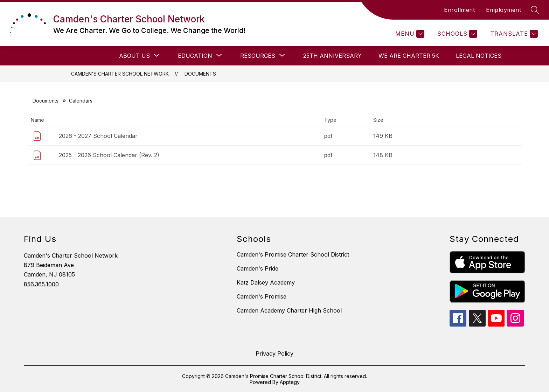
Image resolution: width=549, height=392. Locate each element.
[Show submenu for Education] (195, 56)
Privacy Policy (274, 353)
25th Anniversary (332, 56)
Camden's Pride (258, 268)
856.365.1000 (41, 284)
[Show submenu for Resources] (258, 56)
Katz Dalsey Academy (266, 282)
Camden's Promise (262, 296)
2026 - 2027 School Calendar (98, 136)
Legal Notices (479, 56)
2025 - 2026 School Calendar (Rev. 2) (109, 155)
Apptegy (290, 382)
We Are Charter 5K (409, 56)
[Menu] (409, 34)
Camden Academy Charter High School (289, 310)
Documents (200, 74)
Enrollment (459, 10)
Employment (503, 10)
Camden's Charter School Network (120, 74)
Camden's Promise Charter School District (293, 254)
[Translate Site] (513, 34)
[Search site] (535, 10)
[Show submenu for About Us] (134, 56)
